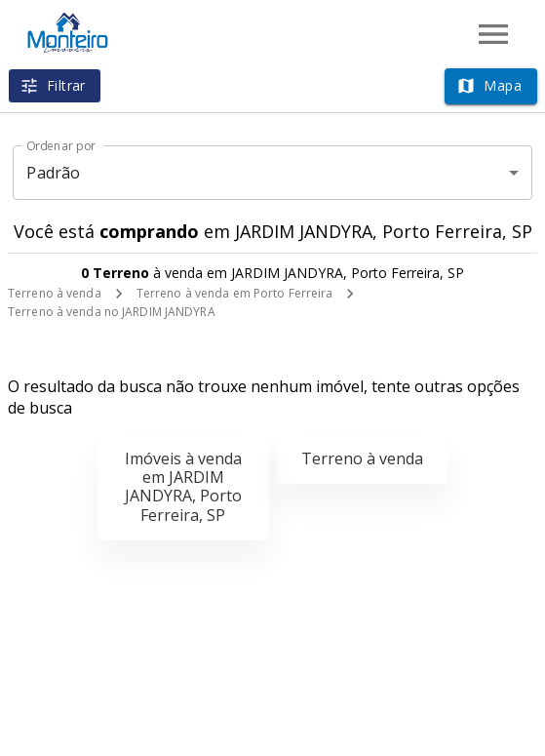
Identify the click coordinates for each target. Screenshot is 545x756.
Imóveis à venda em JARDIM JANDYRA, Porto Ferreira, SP (183, 487)
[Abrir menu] (493, 34)
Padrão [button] (53, 173)
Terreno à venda (55, 293)
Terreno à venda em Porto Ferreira (235, 293)
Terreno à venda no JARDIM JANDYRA (112, 312)
